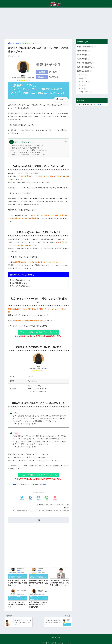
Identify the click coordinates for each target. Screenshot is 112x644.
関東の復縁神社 (84, 51)
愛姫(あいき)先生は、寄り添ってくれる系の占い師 (28, 146)
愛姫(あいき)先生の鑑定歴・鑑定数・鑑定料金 (26, 152)
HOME (56, 637)
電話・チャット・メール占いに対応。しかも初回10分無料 (30, 150)
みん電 (82, 89)
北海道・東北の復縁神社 (87, 47)
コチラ (98, 105)
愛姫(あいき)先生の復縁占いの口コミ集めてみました (28, 155)
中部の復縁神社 (84, 55)
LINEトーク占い (50, 503)
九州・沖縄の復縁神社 (86, 67)
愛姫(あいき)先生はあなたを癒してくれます (26, 148)
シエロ (82, 79)
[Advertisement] (56, 23)
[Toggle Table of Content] (65, 142)
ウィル (82, 86)
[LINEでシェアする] (47, 497)
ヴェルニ (83, 75)
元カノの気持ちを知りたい (40, 509)
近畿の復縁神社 (84, 59)
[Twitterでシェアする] (22, 497)
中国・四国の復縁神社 (86, 63)
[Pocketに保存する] (55, 497)
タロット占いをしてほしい (60, 509)
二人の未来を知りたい (21, 509)
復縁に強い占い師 (63, 503)
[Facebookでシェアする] (30, 497)
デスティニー (84, 82)
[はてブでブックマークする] (38, 497)
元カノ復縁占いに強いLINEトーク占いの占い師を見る (27, 483)
